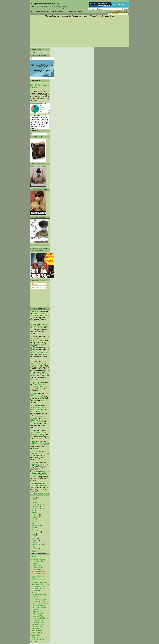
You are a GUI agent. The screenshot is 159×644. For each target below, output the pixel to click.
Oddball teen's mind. (39, 599)
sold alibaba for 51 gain (39, 443)
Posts (127, 11)
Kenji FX (34, 517)
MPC (32, 406)
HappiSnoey (35, 383)
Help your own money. (39, 582)
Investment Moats (38, 588)
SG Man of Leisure (38, 605)
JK (32, 511)
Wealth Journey (37, 637)
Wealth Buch (36, 635)
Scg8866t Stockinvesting (40, 603)
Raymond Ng (36, 532)
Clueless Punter (37, 567)
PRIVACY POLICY (37, 52)
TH (31, 372)
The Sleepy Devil (38, 624)
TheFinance (36, 629)
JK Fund (34, 593)
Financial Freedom (38, 574)
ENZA (34, 498)
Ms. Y (33, 530)
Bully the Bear (36, 563)
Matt (33, 523)
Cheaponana (36, 565)
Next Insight (36, 597)
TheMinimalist (36, 545)
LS (32, 521)
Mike (33, 528)
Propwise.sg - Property (40, 601)
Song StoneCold (37, 542)
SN (32, 473)
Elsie (33, 502)
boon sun (35, 549)
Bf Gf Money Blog (38, 561)
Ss (31, 418)
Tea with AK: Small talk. (58, 11)
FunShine (35, 506)
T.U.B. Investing (37, 622)
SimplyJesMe (36, 612)
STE (33, 536)
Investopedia (36, 590)
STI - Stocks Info (37, 620)
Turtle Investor (37, 631)
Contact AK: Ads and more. (74, 11)
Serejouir (35, 538)
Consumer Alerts (37, 570)
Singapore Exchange (39, 614)
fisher (33, 393)
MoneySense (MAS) (39, 595)
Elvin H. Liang (36, 504)
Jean (33, 513)
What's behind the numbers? (37, 640)
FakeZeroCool (35, 312)
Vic (33, 547)
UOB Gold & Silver (38, 633)
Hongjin (33, 337)
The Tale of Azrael (38, 627)
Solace (34, 540)
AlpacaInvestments (38, 559)
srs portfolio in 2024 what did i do (40, 374)
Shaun (33, 441)
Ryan (33, 534)
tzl (31, 431)
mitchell (33, 349)
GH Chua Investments (39, 580)
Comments (119, 11)
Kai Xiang (35, 515)
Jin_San (33, 324)
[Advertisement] (79, 33)
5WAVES (35, 557)
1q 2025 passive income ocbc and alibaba (40, 315)
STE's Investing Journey (40, 618)
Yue (32, 484)
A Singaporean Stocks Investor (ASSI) (45, 4)
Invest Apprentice (38, 509)
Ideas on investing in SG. (40, 584)
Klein (33, 519)
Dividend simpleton (38, 572)
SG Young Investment (39, 607)
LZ (31, 362)
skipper (34, 551)
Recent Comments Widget (44, 493)
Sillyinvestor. (36, 610)
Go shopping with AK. (43, 11)
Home (32, 11)
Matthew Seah (37, 526)
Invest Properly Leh (38, 586)
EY (32, 500)
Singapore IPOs (37, 616)
